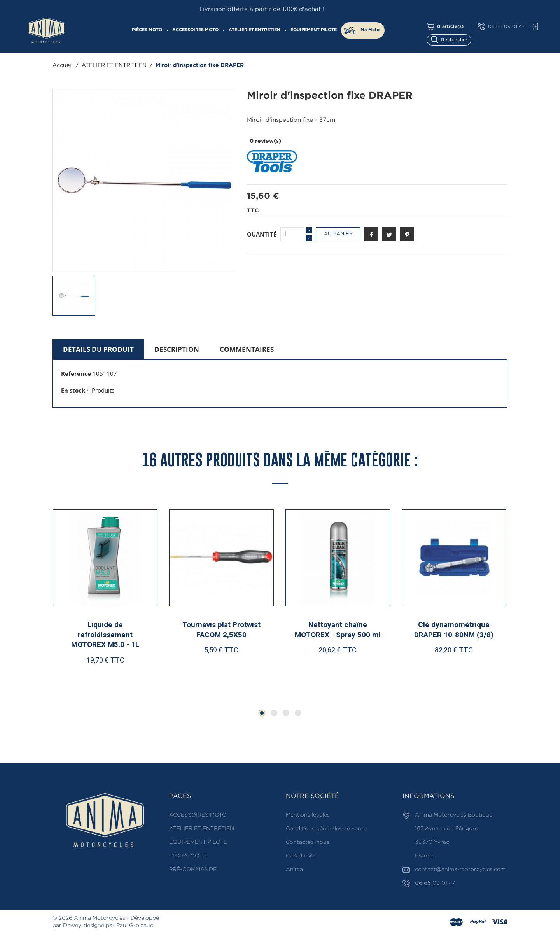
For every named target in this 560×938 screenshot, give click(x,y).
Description (177, 349)
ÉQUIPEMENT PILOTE (314, 30)
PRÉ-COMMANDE (193, 870)
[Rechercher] (452, 39)
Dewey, (73, 926)
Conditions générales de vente (326, 829)
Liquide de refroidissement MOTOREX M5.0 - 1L (105, 635)
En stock (73, 390)
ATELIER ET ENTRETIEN (255, 30)
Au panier (338, 234)
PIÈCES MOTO (147, 30)
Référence (76, 373)
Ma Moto (370, 30)
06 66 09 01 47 (501, 27)
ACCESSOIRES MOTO (195, 30)
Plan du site (301, 856)
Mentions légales (308, 815)
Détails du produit (98, 349)
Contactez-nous (308, 842)
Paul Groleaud (135, 926)
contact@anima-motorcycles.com (460, 870)
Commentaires (247, 349)
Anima (294, 870)
